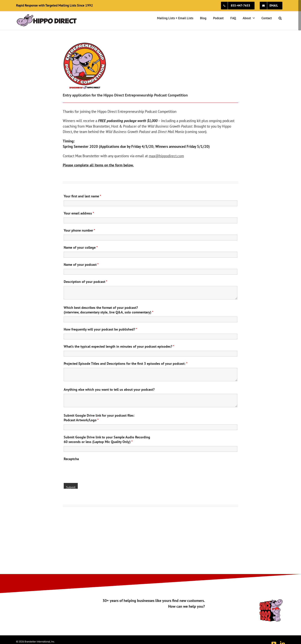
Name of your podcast (81, 265)
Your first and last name (82, 196)
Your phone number (79, 230)
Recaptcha (71, 459)
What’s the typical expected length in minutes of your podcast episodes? (119, 346)
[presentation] (93, 471)
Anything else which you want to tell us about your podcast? (109, 389)
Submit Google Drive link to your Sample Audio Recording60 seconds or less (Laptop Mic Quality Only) (107, 439)
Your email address (79, 213)
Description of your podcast (86, 282)
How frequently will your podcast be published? (100, 329)
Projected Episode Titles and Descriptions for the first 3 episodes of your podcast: (126, 364)
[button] (280, 18)
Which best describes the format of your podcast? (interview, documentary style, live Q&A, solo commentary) (109, 310)
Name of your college (81, 247)
